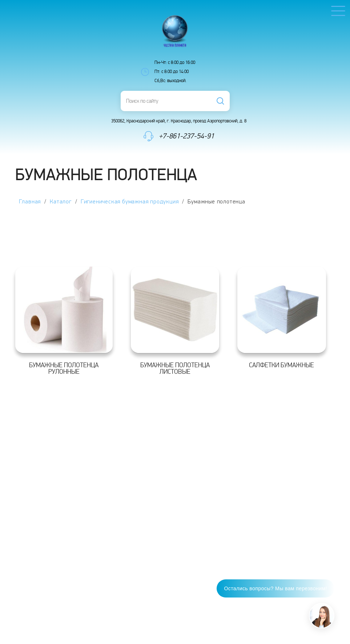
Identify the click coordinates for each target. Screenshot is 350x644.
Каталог (61, 202)
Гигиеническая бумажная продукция (130, 202)
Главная (30, 202)
